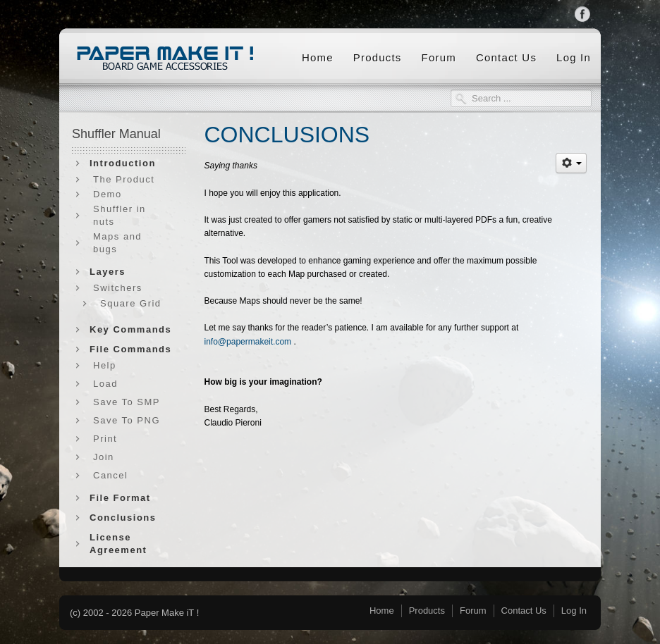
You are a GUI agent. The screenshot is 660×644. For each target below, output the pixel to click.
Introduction (123, 163)
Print (105, 439)
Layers (108, 272)
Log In (574, 57)
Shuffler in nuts (120, 215)
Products (378, 57)
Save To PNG (127, 420)
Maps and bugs (117, 243)
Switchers (118, 288)
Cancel (110, 475)
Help (105, 365)
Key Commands (130, 329)
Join (104, 457)
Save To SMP (127, 402)
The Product (124, 179)
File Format (120, 498)
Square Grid (131, 303)
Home (318, 57)
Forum (439, 57)
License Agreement (118, 544)
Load (105, 384)
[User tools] (571, 163)
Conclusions (123, 518)
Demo (108, 194)
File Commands (130, 349)
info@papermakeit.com (248, 342)
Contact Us (506, 57)
